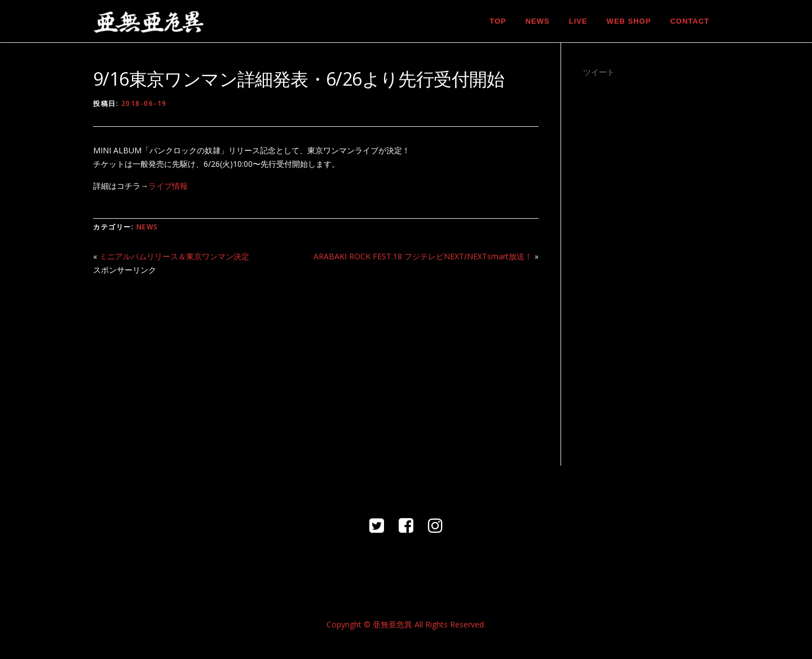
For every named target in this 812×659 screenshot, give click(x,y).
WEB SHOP (629, 21)
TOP (498, 21)
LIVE (578, 21)
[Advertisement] (316, 364)
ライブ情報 (168, 186)
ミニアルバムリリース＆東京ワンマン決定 (174, 256)
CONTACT (690, 21)
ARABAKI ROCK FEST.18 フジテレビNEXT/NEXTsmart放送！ (423, 256)
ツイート (599, 72)
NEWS (538, 21)
